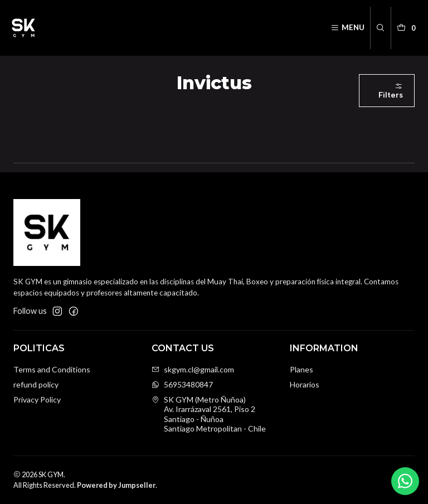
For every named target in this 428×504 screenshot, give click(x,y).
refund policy (36, 384)
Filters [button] (391, 91)
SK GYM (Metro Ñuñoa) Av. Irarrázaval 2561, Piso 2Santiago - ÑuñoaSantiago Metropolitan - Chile (209, 414)
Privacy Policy (37, 399)
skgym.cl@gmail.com (193, 369)
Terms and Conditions (52, 369)
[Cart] (408, 28)
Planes (301, 369)
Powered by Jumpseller (116, 485)
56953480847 (182, 384)
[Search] (380, 28)
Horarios (305, 384)
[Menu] (347, 28)
